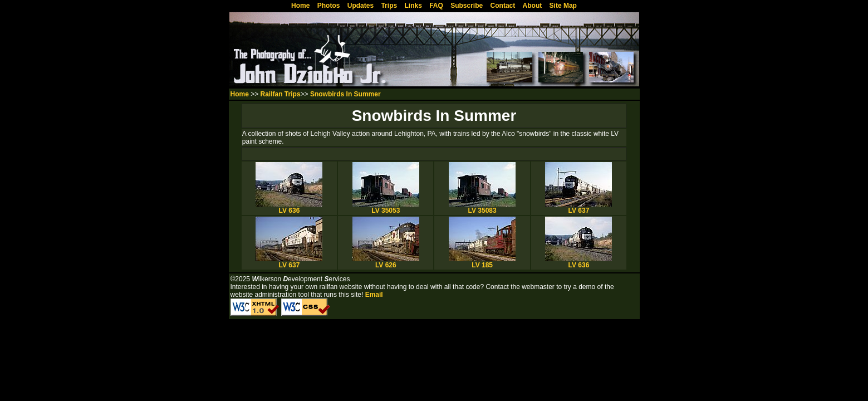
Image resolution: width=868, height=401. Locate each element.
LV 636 (289, 207)
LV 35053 (386, 207)
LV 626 (386, 262)
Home (240, 94)
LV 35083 (482, 207)
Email (374, 295)
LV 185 (482, 262)
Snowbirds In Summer (345, 94)
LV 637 (578, 207)
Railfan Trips (281, 94)
